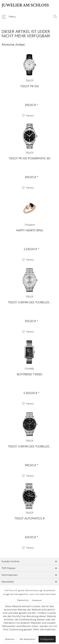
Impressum (37, 600)
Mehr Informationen (44, 629)
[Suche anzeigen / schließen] (55, 16)
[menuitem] (9, 16)
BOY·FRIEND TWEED (30, 374)
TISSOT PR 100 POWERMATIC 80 (29, 158)
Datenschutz (23, 600)
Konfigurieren (47, 639)
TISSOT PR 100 (30, 86)
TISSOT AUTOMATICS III (29, 518)
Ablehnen (10, 639)
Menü (9, 16)
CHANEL (29, 369)
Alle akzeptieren (27, 639)
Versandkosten (49, 590)
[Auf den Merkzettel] (28, 116)
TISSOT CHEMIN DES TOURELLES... (29, 302)
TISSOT (30, 81)
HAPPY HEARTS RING (29, 230)
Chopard (30, 225)
